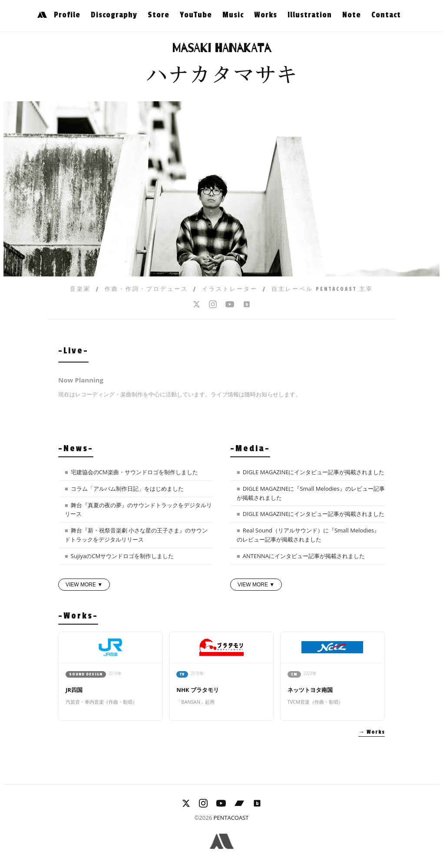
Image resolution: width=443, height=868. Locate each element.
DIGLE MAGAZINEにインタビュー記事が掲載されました (314, 472)
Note (352, 15)
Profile (67, 15)
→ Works (372, 732)
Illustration (310, 15)
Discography (114, 15)
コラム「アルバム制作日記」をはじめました (127, 489)
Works (266, 15)
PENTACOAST (231, 818)
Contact (386, 15)
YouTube (196, 15)
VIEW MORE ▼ (84, 585)
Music (233, 15)
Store (159, 15)
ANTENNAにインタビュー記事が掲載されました (304, 556)
